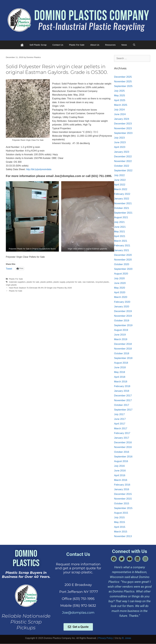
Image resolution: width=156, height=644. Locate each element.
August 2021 (121, 217)
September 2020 (123, 269)
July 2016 (119, 466)
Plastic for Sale (16, 291)
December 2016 (123, 442)
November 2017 (123, 400)
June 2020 (120, 283)
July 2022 (119, 175)
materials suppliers (17, 282)
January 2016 (122, 489)
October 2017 (122, 405)
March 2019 (121, 339)
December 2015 (123, 494)
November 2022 (123, 161)
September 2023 (123, 133)
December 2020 (123, 255)
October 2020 (122, 264)
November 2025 (123, 82)
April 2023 (120, 147)
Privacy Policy (106, 638)
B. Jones (127, 638)
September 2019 (123, 325)
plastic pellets (46, 282)
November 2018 (123, 349)
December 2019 (123, 311)
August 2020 (121, 274)
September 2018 (123, 358)
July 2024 (119, 110)
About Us (95, 45)
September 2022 (123, 171)
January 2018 (122, 391)
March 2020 (121, 297)
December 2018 (123, 344)
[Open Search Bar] (134, 45)
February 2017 (122, 433)
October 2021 (122, 208)
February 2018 (122, 386)
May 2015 (120, 522)
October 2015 (122, 504)
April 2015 (120, 527)
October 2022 (122, 166)
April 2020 (120, 292)
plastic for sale (33, 282)
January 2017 (122, 438)
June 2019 (120, 335)
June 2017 (120, 419)
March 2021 (121, 241)
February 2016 (122, 485)
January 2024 (122, 119)
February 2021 (122, 246)
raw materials (88, 282)
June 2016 (120, 471)
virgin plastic (11, 285)
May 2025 (120, 95)
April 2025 (120, 100)
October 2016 (122, 452)
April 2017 (120, 424)
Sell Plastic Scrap (38, 45)
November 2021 (123, 203)
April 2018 (120, 377)
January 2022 (122, 199)
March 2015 (121, 532)
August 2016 (121, 461)
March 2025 (121, 105)
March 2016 (121, 480)
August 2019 (121, 330)
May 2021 (120, 232)
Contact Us (58, 45)
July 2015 (119, 517)
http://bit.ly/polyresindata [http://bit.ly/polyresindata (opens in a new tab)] (39, 169)
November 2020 (123, 260)
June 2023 (120, 142)
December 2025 (123, 77)
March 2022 (121, 189)
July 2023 (119, 138)
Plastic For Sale (77, 45)
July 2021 (119, 222)
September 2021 (123, 213)
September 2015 (123, 508)
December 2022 (123, 157)
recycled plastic (102, 282)
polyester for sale (74, 282)
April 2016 (120, 475)
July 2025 (119, 91)
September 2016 (123, 457)
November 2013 (123, 536)
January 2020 (122, 307)
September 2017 (123, 410)
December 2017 (123, 396)
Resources (110, 45)
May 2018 (120, 372)
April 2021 (120, 236)
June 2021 (120, 227)
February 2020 (122, 302)
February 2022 (122, 194)
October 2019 (122, 321)
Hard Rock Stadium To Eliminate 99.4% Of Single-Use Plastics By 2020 (40, 288)
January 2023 (122, 152)
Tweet (9, 268)
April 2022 (120, 185)
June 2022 (120, 180)
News (124, 45)
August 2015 (121, 513)
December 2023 (123, 124)
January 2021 (122, 250)
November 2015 (123, 499)
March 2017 (121, 428)
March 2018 (121, 382)
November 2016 (123, 447)
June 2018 (120, 367)
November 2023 (123, 128)
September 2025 (123, 86)
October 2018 (122, 353)
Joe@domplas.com (78, 613)
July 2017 (119, 414)
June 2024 (120, 114)
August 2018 (121, 363)
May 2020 (120, 288)
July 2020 (119, 278)
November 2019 (123, 316)
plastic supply (59, 282)
